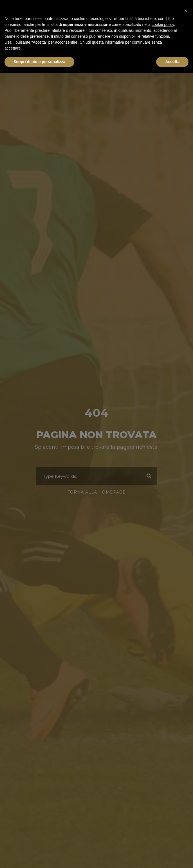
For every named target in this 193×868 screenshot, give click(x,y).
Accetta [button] (172, 62)
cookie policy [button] (163, 24)
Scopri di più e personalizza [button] (39, 62)
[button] (186, 9)
